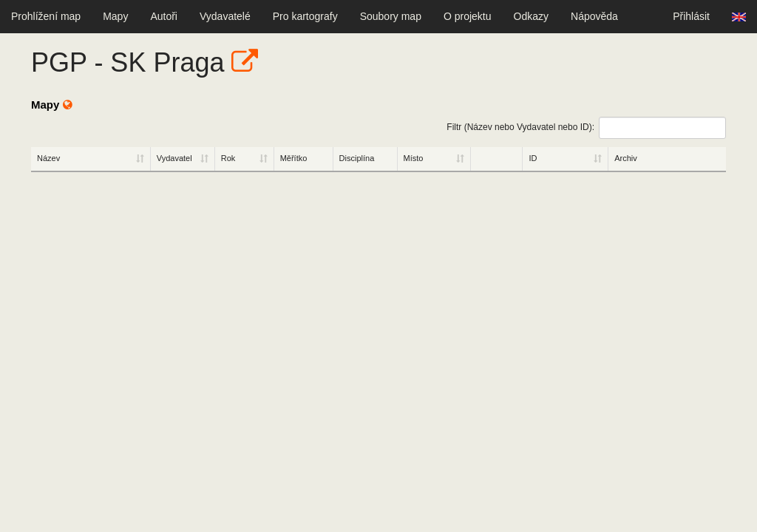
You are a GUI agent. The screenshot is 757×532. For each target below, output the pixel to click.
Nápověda (594, 16)
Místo (414, 158)
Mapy (115, 16)
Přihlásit (691, 16)
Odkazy (531, 16)
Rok (228, 158)
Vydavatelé (225, 16)
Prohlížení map (46, 16)
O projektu (468, 16)
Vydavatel (174, 158)
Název (48, 158)
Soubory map (391, 16)
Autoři (164, 16)
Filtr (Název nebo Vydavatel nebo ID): (586, 128)
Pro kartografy (305, 16)
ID (533, 158)
